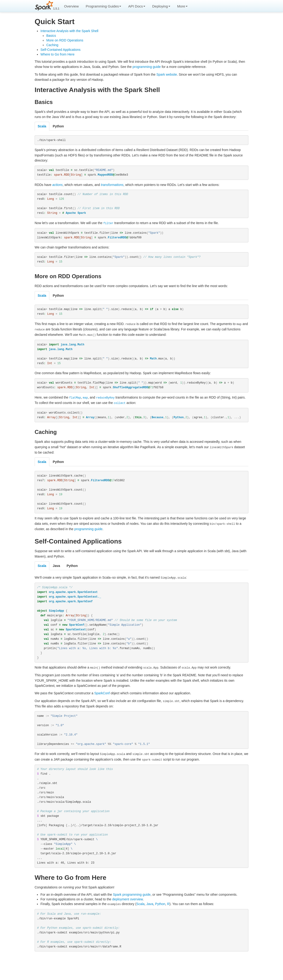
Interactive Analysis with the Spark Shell (69, 31)
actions (57, 185)
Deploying (161, 6)
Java (150, 919)
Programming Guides (104, 6)
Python (160, 919)
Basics (51, 36)
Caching (52, 45)
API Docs (137, 6)
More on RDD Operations (65, 40)
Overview (71, 6)
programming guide (147, 67)
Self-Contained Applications (60, 50)
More (182, 6)
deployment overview (128, 914)
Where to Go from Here (58, 54)
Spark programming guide (132, 910)
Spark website (167, 74)
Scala (140, 919)
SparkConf (102, 703)
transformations (112, 185)
